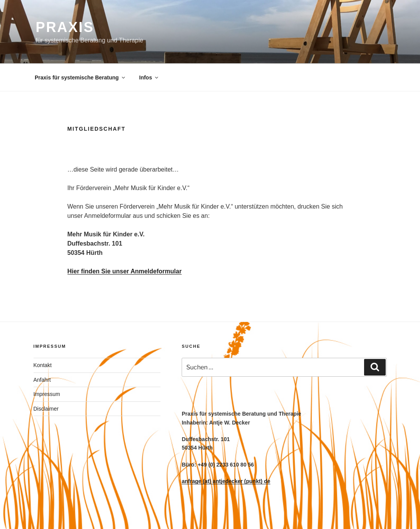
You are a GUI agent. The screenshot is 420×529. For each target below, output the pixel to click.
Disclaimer (46, 409)
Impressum (47, 394)
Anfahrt (42, 380)
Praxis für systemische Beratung (80, 77)
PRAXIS (65, 27)
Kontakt (43, 365)
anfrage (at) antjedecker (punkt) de (226, 481)
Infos (149, 77)
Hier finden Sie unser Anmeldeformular (125, 271)
